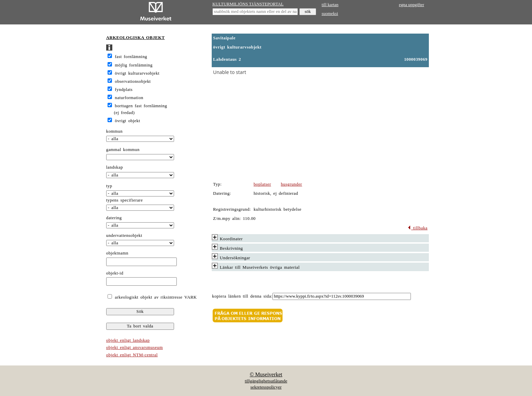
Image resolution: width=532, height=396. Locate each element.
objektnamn (117, 253)
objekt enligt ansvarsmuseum (135, 347)
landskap (115, 167)
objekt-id (115, 273)
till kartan (330, 5)
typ (109, 186)
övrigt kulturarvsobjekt (137, 73)
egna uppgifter (412, 5)
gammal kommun (123, 150)
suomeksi (330, 14)
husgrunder (292, 184)
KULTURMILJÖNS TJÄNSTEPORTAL (248, 4)
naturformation (129, 98)
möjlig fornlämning (134, 65)
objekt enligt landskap (128, 340)
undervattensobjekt (124, 235)
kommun (115, 131)
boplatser (262, 184)
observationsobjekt (133, 81)
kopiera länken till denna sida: (242, 296)
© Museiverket (266, 374)
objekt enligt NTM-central (132, 355)
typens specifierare (125, 200)
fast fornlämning (131, 57)
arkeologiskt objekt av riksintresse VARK (155, 297)
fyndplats (124, 90)
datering (114, 218)
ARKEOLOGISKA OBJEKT (136, 38)
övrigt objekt (128, 121)
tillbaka (417, 228)
